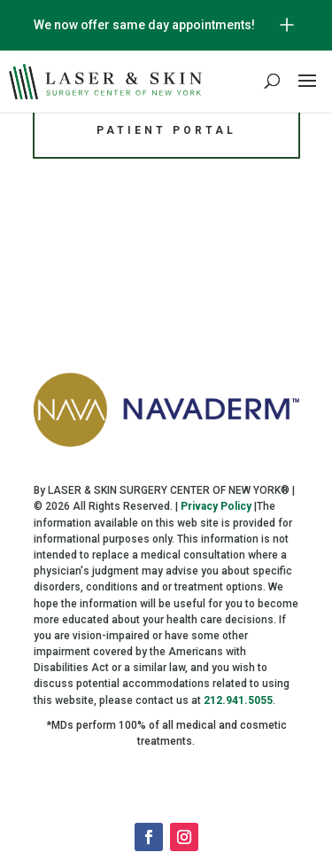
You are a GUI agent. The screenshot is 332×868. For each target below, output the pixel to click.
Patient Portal (166, 130)
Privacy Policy (216, 506)
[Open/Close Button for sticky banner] (287, 25)
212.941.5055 (238, 700)
